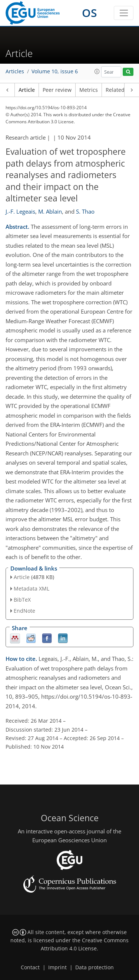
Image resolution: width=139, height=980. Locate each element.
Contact (30, 967)
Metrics (89, 90)
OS (90, 13)
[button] (97, 71)
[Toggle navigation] (124, 13)
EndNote (24, 611)
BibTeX (22, 600)
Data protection (95, 967)
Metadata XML (32, 588)
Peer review (57, 90)
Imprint (57, 967)
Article (27, 90)
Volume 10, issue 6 (55, 71)
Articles (15, 71)
